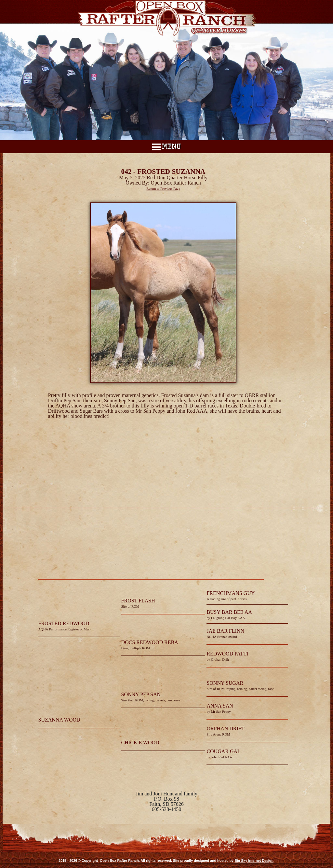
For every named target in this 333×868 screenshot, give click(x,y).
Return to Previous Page (163, 189)
